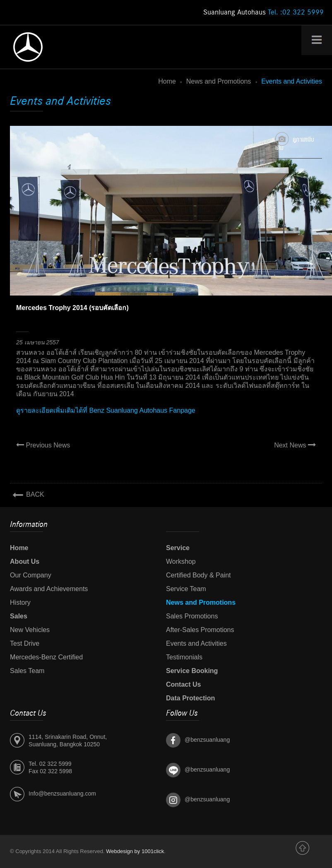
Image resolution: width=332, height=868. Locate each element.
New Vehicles (30, 630)
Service (178, 548)
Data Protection (190, 698)
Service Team (186, 589)
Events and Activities (196, 643)
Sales (19, 616)
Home (167, 81)
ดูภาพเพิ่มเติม (295, 142)
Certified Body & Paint (198, 575)
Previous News (43, 445)
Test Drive (25, 643)
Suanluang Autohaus (263, 12)
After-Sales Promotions (200, 630)
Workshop (181, 561)
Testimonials (184, 657)
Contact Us (183, 684)
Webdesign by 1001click (135, 851)
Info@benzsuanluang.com (62, 793)
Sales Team (27, 671)
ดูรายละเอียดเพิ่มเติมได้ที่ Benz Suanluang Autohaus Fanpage (106, 410)
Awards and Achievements (49, 589)
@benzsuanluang (207, 740)
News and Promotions (219, 81)
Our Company (31, 575)
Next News (295, 445)
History (20, 602)
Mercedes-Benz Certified (46, 657)
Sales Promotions (192, 616)
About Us (25, 561)
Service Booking (192, 671)
